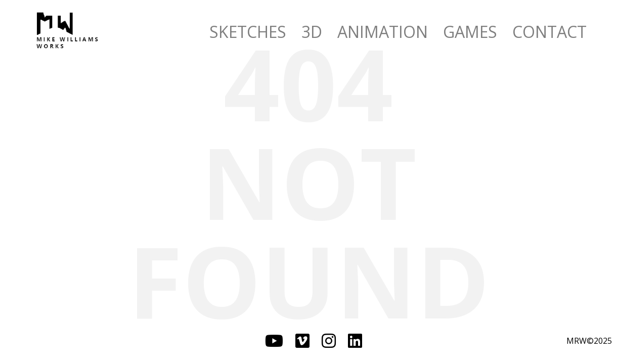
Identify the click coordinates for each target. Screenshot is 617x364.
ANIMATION (383, 32)
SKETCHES (248, 32)
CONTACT (549, 32)
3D (312, 32)
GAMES (470, 32)
